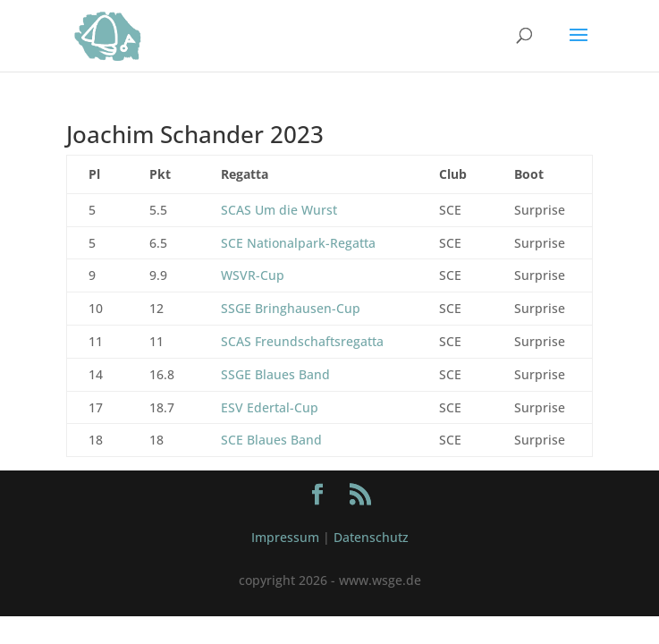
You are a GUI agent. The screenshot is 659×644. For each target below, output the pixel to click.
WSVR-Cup (253, 275)
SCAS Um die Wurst (279, 210)
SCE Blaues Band (271, 440)
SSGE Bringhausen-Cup (291, 308)
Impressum (285, 537)
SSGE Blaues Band (275, 374)
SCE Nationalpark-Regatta (298, 243)
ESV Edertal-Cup (270, 407)
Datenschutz (371, 537)
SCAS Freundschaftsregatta (302, 341)
